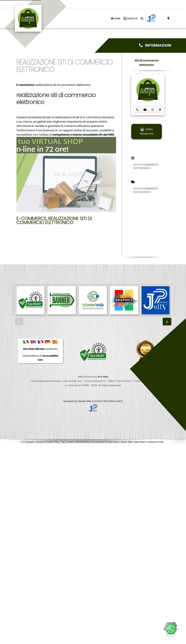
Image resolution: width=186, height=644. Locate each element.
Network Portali (156, 442)
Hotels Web (127, 442)
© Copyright (28, 442)
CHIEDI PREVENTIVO (147, 132)
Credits (70, 442)
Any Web (103, 377)
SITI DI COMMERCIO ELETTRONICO (146, 166)
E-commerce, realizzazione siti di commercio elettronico (54, 220)
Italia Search (140, 442)
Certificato (40, 349)
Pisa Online (113, 442)
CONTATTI (131, 18)
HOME (115, 18)
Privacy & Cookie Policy (48, 442)
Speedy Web (85, 401)
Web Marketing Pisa (85, 442)
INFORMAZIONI (155, 45)
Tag (63, 442)
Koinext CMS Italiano (105, 401)
